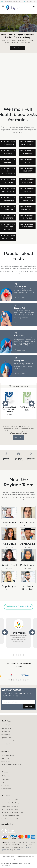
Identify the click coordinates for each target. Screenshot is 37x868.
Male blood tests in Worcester (27, 226)
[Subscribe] (29, 706)
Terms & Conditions (8, 755)
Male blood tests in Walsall (8, 152)
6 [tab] (21, 680)
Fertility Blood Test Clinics (10, 809)
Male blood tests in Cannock (27, 152)
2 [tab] (16, 655)
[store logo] (14, 8)
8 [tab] (26, 680)
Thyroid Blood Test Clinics (10, 806)
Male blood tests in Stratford (8, 181)
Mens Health (6, 731)
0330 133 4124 (31, 2)
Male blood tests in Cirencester (8, 190)
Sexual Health (6, 725)
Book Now (18, 48)
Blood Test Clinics (7, 744)
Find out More (18, 438)
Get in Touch (5, 779)
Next (32, 403)
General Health (6, 735)
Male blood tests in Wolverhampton (8, 171)
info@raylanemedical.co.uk (12, 2)
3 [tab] (18, 655)
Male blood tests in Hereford (8, 217)
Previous (5, 403)
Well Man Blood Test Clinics (10, 816)
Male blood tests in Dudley (27, 161)
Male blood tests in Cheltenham (8, 237)
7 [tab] (23, 680)
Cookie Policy (6, 762)
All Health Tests (20, 387)
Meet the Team (6, 776)
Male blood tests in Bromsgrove (27, 208)
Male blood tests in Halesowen (8, 143)
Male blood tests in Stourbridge (27, 143)
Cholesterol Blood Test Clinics (11, 800)
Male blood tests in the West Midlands (8, 227)
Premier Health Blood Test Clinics (12, 813)
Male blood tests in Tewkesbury (27, 181)
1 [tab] (14, 655)
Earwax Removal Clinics (9, 741)
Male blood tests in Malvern (27, 217)
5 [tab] (23, 655)
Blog (3, 782)
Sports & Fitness (7, 738)
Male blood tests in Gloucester (8, 199)
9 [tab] (28, 680)
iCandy (18, 850)
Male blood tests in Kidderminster (27, 199)
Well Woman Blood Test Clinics (11, 819)
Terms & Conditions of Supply (11, 765)
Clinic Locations (6, 786)
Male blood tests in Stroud (27, 190)
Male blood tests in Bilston (8, 161)
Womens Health (7, 728)
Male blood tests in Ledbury (27, 170)
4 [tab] (21, 655)
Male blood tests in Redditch (8, 208)
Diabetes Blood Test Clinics (10, 803)
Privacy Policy (6, 758)
